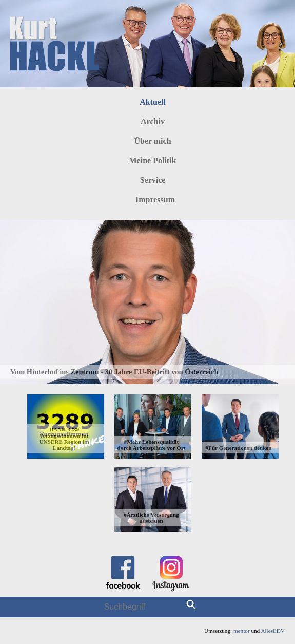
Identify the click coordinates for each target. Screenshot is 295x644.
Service (153, 180)
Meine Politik (153, 160)
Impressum (155, 200)
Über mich (152, 141)
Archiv (153, 121)
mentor (242, 631)
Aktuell (153, 102)
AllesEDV (273, 631)
